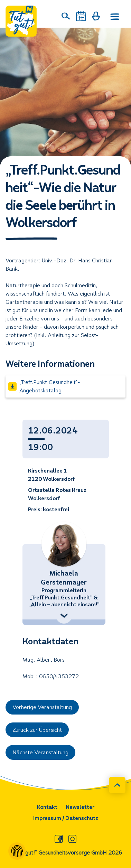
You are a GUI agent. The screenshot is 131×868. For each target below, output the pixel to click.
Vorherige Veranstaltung (42, 707)
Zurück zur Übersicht (37, 730)
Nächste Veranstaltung (40, 752)
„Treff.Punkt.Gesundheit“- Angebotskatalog (44, 386)
